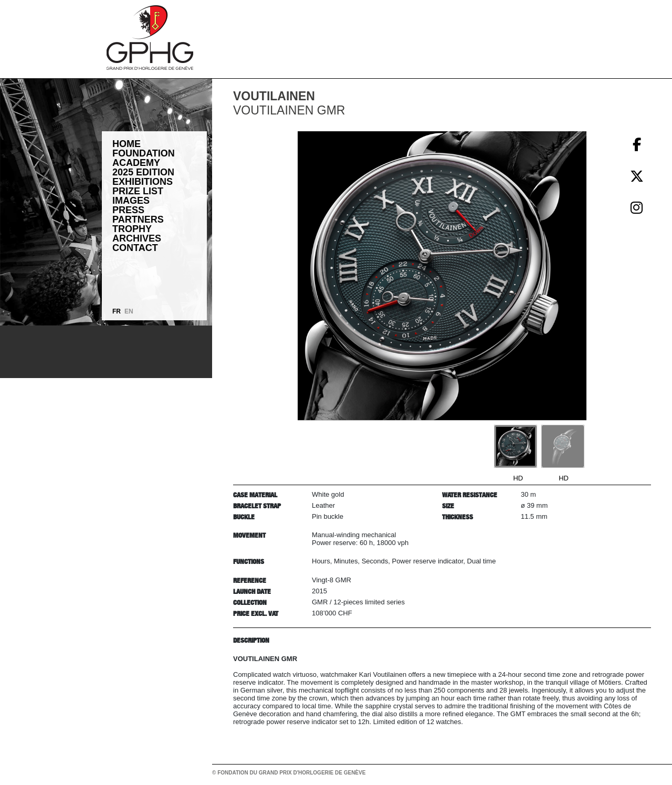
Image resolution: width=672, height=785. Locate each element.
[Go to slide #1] (516, 446)
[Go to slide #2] (563, 446)
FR (117, 311)
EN (129, 311)
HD (518, 478)
